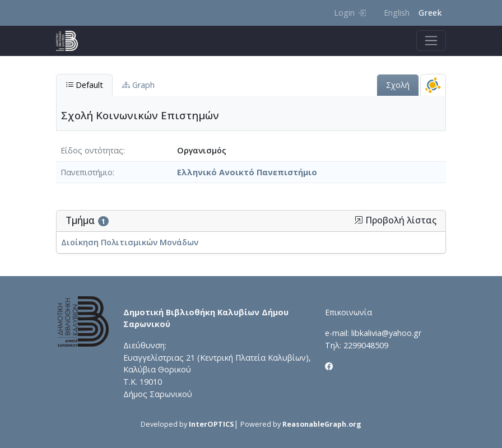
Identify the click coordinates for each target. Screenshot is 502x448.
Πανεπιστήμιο (87, 172)
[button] (359, 220)
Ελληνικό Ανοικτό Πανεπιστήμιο (247, 172)
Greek (430, 13)
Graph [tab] (138, 85)
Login (350, 13)
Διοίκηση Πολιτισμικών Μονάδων (130, 242)
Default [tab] (84, 85)
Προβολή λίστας (395, 220)
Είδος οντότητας (92, 150)
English (397, 13)
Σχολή (398, 85)
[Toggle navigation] (431, 41)
